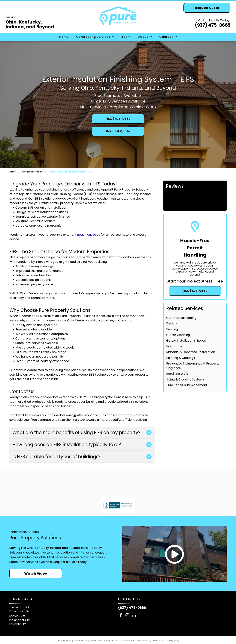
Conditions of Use (113, 641)
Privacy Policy (63, 641)
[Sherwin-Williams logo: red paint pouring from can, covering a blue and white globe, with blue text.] (100, 481)
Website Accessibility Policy (166, 641)
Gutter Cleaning (178, 335)
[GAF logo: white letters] (136, 481)
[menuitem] (64, 37)
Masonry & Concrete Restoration (191, 352)
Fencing (172, 329)
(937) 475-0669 (213, 25)
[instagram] (127, 616)
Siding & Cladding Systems (185, 379)
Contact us (127, 415)
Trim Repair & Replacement (187, 385)
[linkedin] (134, 616)
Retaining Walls (177, 374)
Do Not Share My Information (88, 641)
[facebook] (121, 616)
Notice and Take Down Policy (137, 641)
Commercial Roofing (181, 318)
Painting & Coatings (181, 358)
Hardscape (174, 346)
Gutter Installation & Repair (186, 341)
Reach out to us (89, 235)
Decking (172, 323)
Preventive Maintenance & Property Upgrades (193, 366)
